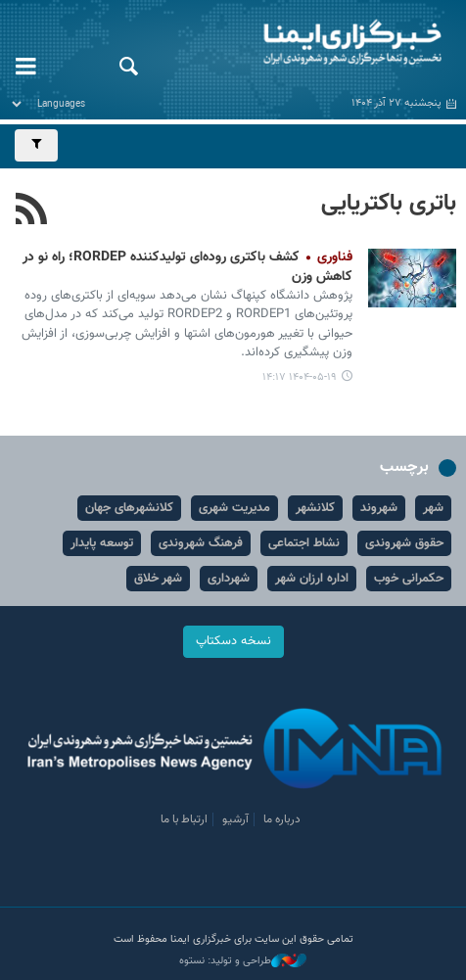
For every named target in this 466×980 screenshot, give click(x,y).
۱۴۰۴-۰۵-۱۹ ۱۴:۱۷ (300, 377)
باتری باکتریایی (389, 204)
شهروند (379, 508)
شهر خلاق (158, 579)
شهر (433, 508)
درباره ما (282, 819)
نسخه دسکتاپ (233, 641)
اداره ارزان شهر (312, 579)
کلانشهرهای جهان (129, 508)
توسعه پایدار (102, 543)
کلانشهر (315, 508)
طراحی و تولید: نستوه (243, 961)
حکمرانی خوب (409, 579)
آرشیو (235, 819)
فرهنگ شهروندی (201, 543)
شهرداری (229, 579)
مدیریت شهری (234, 508)
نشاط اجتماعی (304, 543)
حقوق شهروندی (404, 543)
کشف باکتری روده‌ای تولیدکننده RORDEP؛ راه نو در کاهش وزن (187, 267)
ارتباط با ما (184, 819)
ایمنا (311, 44)
